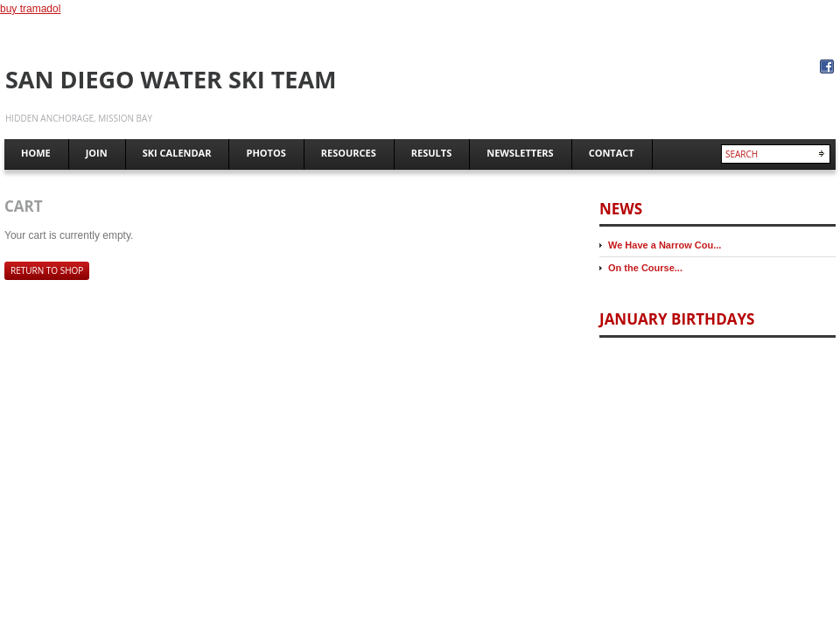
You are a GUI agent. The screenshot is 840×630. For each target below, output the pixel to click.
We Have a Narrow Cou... (665, 245)
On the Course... (645, 268)
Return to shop (47, 270)
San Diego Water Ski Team (171, 79)
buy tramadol (30, 9)
